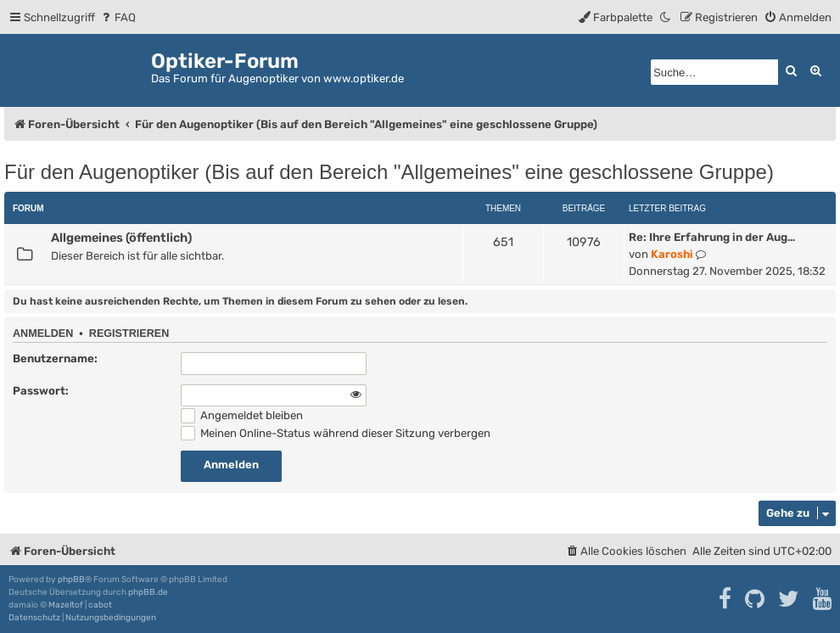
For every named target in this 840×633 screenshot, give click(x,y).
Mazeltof (66, 605)
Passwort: (41, 391)
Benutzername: (55, 359)
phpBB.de (148, 592)
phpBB (71, 580)
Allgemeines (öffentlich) (121, 238)
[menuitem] (118, 17)
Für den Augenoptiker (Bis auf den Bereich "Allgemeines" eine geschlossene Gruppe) (389, 172)
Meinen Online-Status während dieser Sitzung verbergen (336, 433)
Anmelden (43, 333)
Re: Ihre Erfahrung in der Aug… (712, 237)
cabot (100, 605)
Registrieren (129, 333)
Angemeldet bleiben (242, 415)
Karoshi (672, 254)
